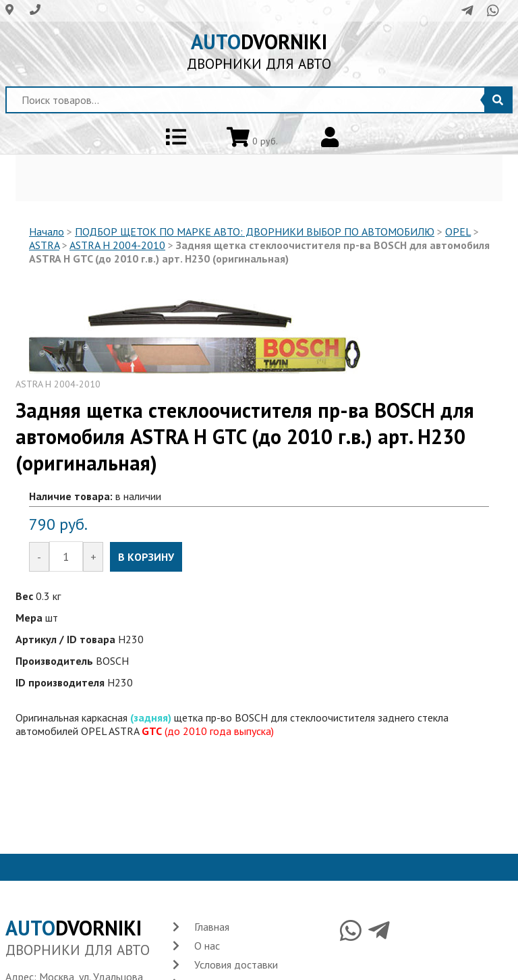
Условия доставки (236, 964)
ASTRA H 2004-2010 (117, 245)
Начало (47, 232)
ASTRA (44, 245)
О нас (207, 946)
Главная (212, 927)
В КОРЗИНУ (146, 557)
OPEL (458, 232)
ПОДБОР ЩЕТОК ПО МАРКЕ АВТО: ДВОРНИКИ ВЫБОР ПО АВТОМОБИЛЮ (255, 232)
